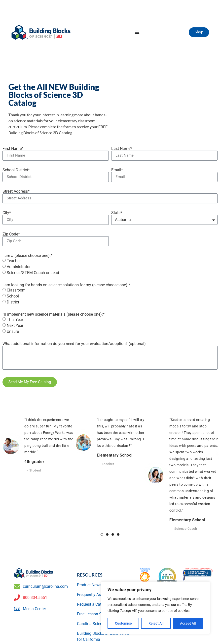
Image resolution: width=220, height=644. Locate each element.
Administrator (19, 266)
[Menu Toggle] (137, 32)
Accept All (188, 623)
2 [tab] (107, 534)
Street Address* (16, 191)
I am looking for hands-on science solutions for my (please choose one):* (66, 285)
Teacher (14, 261)
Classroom (16, 290)
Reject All (156, 623)
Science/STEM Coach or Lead (33, 272)
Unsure (13, 331)
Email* (117, 170)
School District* (16, 170)
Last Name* (122, 149)
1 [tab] (102, 534)
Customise (123, 623)
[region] (155, 608)
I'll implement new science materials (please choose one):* (54, 314)
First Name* (13, 149)
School (13, 296)
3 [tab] (113, 534)
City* (7, 213)
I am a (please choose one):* (27, 256)
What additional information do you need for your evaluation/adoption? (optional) (74, 344)
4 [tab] (118, 534)
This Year (15, 319)
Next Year (15, 325)
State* (117, 213)
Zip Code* (11, 234)
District (13, 302)
